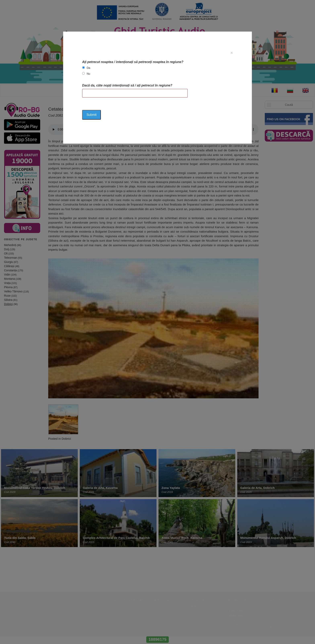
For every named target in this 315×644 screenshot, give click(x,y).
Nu (88, 74)
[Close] (232, 53)
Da (88, 68)
